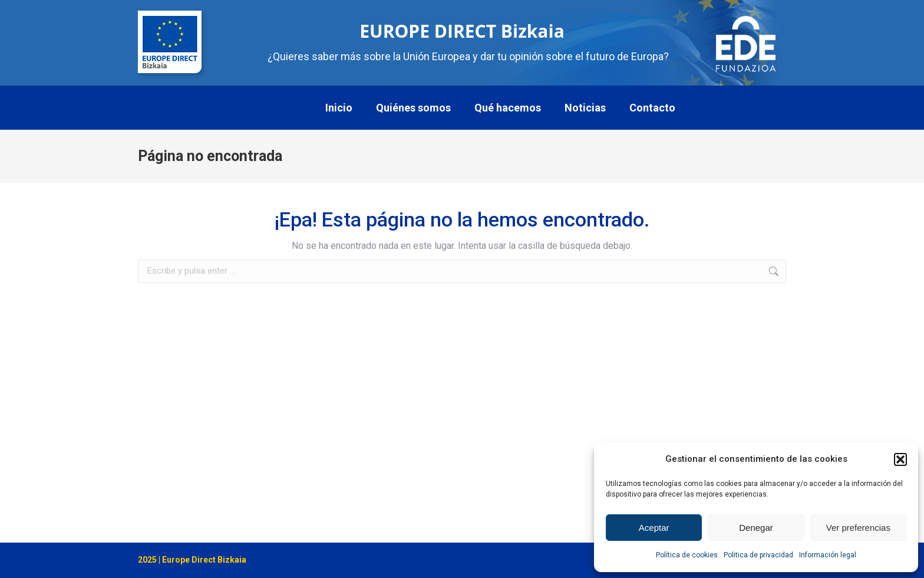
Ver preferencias (858, 528)
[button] (900, 459)
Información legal (828, 555)
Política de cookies (687, 555)
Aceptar (654, 528)
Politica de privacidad (758, 555)
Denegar (756, 528)
